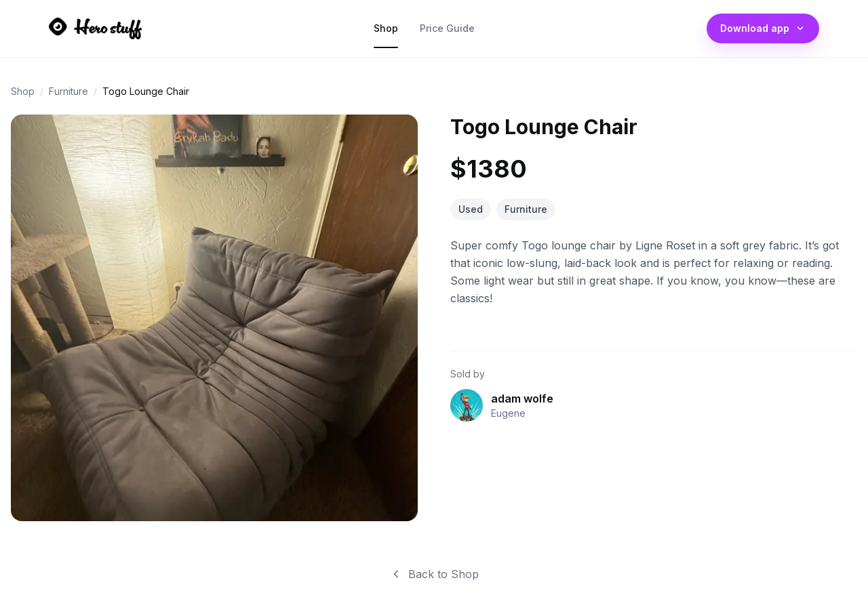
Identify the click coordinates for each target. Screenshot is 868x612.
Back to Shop (434, 574)
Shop (386, 32)
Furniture (68, 91)
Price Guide (447, 32)
